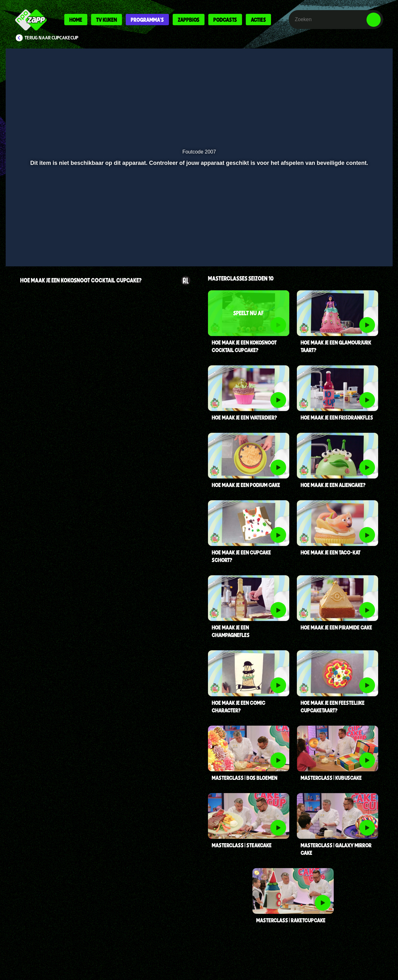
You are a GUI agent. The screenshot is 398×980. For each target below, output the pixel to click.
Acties (258, 20)
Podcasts (225, 20)
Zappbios (189, 20)
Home (76, 20)
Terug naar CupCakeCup (52, 38)
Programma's (147, 20)
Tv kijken (107, 20)
